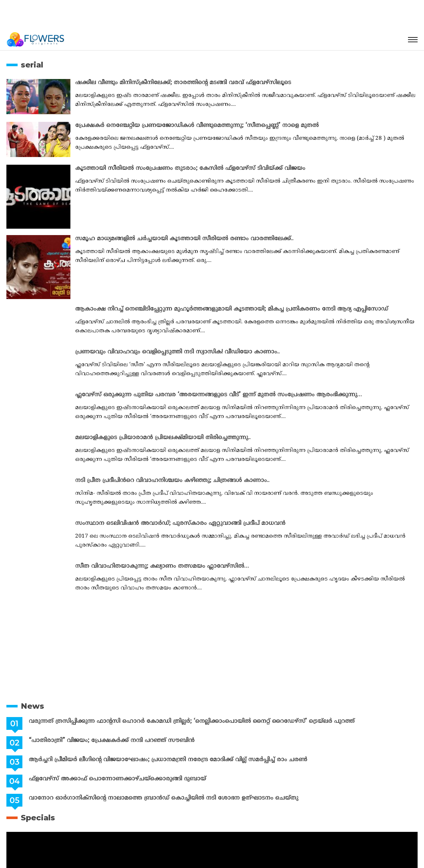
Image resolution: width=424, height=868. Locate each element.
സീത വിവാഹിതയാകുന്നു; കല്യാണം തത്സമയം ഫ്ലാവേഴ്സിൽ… (162, 566)
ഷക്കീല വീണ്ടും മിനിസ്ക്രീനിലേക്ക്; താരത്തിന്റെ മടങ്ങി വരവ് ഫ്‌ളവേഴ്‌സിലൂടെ (183, 83)
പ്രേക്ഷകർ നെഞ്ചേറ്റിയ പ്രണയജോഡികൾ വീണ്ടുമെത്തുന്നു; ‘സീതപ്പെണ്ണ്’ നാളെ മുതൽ (197, 126)
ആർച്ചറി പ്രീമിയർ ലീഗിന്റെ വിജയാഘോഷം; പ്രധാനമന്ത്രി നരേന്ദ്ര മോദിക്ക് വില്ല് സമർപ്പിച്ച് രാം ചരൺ (168, 760)
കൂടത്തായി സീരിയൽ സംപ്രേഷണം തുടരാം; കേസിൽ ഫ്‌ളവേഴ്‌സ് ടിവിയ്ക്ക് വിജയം (190, 168)
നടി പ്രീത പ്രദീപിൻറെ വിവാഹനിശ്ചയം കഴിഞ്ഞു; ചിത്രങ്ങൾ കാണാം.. (172, 481)
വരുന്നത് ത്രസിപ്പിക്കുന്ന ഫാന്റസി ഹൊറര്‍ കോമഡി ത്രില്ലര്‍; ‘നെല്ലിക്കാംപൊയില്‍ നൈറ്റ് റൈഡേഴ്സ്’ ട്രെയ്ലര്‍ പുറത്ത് (192, 721)
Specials (38, 818)
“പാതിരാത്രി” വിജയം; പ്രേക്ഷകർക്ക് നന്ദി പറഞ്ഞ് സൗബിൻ (112, 741)
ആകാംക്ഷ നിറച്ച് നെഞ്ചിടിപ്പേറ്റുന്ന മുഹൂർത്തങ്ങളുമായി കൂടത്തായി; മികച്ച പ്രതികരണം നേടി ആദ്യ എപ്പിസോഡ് (232, 309)
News (32, 706)
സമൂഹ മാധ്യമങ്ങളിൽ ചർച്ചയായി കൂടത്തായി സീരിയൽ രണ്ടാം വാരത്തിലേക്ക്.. (184, 239)
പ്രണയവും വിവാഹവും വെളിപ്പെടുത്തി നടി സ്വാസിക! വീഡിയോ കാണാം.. (177, 352)
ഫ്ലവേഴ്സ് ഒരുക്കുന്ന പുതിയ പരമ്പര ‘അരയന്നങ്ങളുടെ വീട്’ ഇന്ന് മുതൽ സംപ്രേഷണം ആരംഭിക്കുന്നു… (219, 395)
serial (32, 65)
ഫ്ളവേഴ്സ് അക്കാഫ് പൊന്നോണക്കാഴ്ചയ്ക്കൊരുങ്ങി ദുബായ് (117, 779)
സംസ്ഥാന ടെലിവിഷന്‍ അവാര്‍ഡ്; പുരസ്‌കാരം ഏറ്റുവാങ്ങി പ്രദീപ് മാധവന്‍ (180, 523)
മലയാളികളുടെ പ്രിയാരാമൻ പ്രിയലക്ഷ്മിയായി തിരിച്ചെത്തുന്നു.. (163, 438)
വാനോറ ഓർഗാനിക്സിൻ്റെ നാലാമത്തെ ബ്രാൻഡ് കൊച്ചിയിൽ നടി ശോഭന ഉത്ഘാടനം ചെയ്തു (164, 798)
